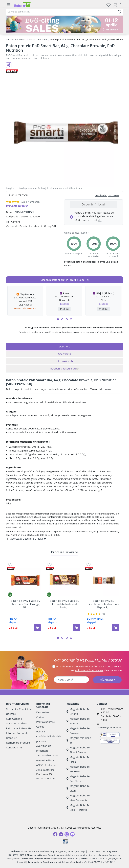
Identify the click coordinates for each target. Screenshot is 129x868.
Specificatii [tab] (64, 354)
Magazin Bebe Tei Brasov (78, 721)
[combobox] (64, 12)
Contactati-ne (14, 747)
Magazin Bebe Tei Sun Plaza (78, 779)
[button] (58, 319)
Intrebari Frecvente (17, 733)
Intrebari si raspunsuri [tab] (64, 368)
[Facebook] (55, 834)
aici (100, 220)
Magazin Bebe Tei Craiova (78, 731)
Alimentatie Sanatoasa (14, 39)
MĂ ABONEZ (107, 680)
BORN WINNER (95, 619)
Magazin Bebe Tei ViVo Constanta (78, 798)
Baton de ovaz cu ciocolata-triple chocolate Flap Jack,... (104, 604)
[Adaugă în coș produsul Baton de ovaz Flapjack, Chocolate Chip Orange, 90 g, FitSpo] (37, 628)
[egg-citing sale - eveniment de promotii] (64, 25)
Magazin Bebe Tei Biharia (78, 711)
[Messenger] (61, 834)
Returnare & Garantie (19, 728)
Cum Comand (14, 719)
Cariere (41, 717)
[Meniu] (9, 5)
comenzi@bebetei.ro (109, 727)
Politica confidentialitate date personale (49, 736)
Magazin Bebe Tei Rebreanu (78, 769)
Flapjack (13, 622)
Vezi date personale (96, 670)
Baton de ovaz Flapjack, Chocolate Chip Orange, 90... (25, 604)
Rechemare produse (18, 743)
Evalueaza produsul (17, 206)
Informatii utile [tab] (64, 361)
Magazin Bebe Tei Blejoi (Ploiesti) (78, 807)
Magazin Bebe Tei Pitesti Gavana (78, 750)
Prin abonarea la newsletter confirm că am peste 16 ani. (89, 666)
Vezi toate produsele (107, 195)
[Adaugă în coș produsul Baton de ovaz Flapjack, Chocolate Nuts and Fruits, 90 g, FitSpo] (76, 628)
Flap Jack (92, 622)
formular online (45, 778)
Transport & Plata (16, 723)
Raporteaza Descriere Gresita (27, 539)
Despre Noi (43, 712)
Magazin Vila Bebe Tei (79, 740)
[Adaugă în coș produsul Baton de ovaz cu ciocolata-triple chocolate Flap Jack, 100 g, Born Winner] (116, 628)
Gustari (32, 39)
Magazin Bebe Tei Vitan (78, 788)
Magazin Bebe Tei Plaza (78, 759)
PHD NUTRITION (24, 212)
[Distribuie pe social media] (9, 65)
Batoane (43, 39)
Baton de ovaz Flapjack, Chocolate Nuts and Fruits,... (64, 604)
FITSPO (13, 619)
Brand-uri (12, 738)
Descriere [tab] (65, 346)
